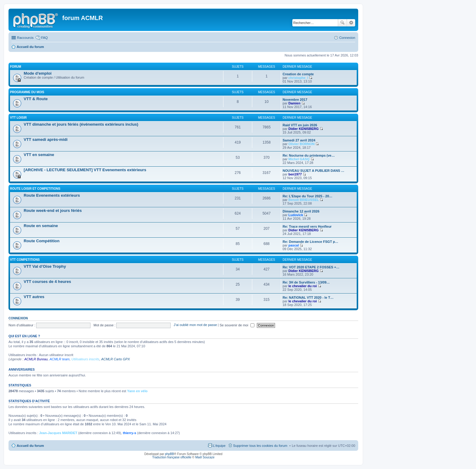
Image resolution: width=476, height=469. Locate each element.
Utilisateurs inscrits (85, 359)
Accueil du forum (30, 446)
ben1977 (295, 174)
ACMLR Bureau (36, 359)
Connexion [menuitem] (347, 38)
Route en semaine (41, 226)
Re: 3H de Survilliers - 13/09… (306, 282)
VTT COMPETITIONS (25, 260)
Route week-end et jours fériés (53, 211)
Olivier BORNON (301, 144)
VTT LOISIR (18, 118)
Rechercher (342, 23)
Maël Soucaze (205, 457)
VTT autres (34, 297)
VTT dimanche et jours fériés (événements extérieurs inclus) (81, 124)
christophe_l (298, 78)
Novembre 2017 (295, 100)
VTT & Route (36, 99)
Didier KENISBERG (304, 129)
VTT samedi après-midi (46, 139)
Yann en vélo (137, 391)
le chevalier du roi (303, 286)
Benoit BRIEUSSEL (304, 200)
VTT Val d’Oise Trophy (45, 266)
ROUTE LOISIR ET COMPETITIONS (35, 189)
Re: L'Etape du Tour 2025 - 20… (308, 196)
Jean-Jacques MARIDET (58, 433)
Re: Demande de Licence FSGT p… (310, 242)
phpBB (169, 454)
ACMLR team (59, 359)
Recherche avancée (351, 23)
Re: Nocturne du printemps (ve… (309, 155)
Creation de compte (298, 74)
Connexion (18, 318)
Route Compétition (42, 241)
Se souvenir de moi (237, 325)
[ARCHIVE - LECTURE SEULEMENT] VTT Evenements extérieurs (85, 170)
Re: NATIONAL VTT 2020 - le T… (308, 297)
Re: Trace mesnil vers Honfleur (307, 226)
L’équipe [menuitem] (219, 446)
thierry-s (130, 433)
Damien (294, 103)
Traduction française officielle (172, 457)
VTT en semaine (39, 155)
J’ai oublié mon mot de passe (195, 325)
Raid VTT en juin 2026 (300, 125)
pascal (294, 245)
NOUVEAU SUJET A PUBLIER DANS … (313, 171)
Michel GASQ (299, 159)
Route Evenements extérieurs (52, 195)
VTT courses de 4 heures (47, 282)
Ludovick (296, 215)
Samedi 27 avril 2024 (299, 140)
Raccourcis (25, 38)
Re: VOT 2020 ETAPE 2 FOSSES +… (311, 267)
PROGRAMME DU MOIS (27, 92)
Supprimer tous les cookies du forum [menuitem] (260, 446)
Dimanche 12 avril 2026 (301, 211)
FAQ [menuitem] (44, 38)
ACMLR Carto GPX (116, 359)
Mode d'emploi (38, 73)
